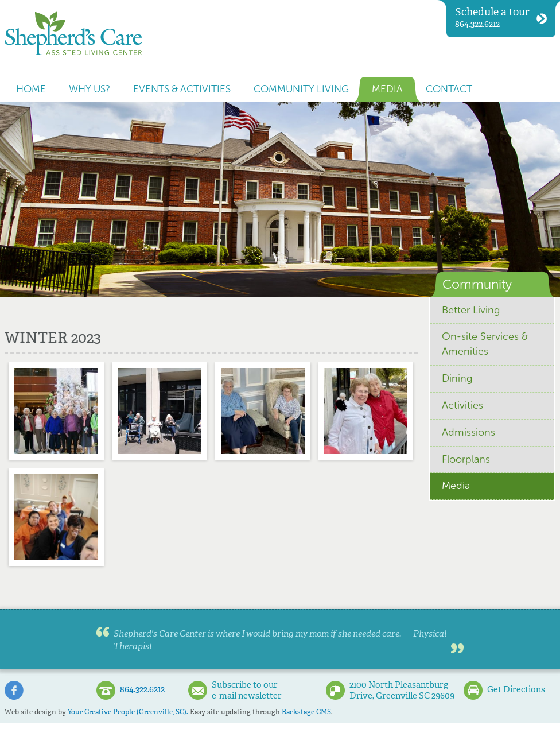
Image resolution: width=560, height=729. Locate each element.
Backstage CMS (306, 712)
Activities (462, 405)
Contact (449, 89)
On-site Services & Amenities (485, 344)
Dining (457, 378)
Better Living (471, 310)
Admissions (468, 432)
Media (387, 89)
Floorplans (466, 459)
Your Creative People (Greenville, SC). (128, 712)
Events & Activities (182, 89)
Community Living (301, 89)
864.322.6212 (501, 18)
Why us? (90, 89)
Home (31, 89)
